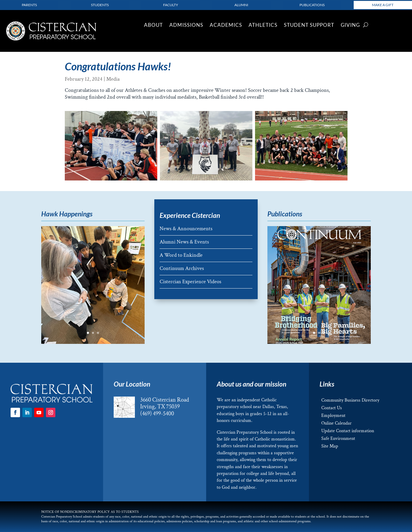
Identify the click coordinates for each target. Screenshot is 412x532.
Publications (312, 5)
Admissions (186, 25)
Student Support (309, 25)
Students (100, 5)
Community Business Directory (350, 400)
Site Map (330, 446)
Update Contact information (348, 431)
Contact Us (332, 408)
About (153, 25)
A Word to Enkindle (181, 255)
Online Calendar (336, 423)
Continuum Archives (182, 268)
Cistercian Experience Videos (190, 282)
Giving (350, 25)
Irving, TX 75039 (160, 407)
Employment (333, 416)
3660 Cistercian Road (165, 400)
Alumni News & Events (184, 242)
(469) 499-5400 (157, 414)
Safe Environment (338, 439)
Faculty (171, 5)
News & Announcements (186, 229)
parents (29, 5)
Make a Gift (383, 5)
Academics (226, 25)
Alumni (241, 5)
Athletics (263, 25)
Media (113, 79)
